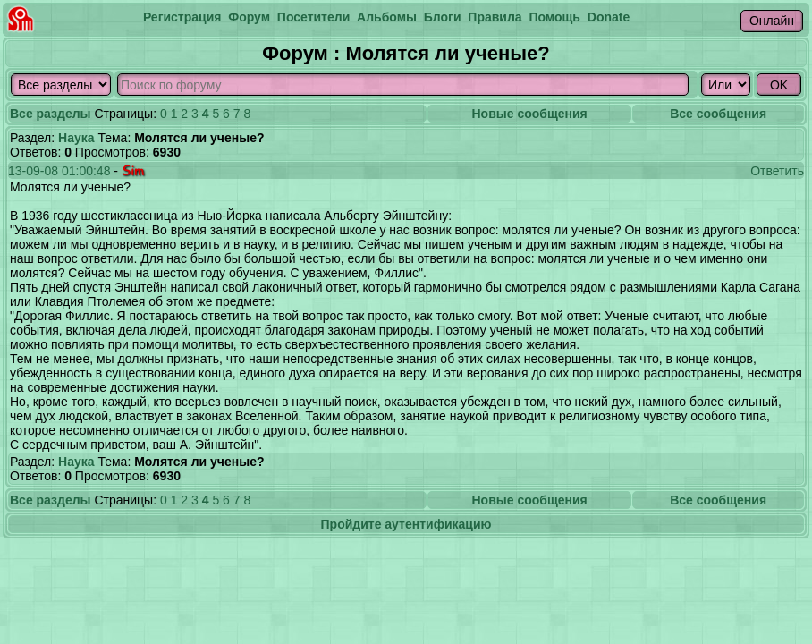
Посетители (313, 17)
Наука (76, 138)
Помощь (554, 17)
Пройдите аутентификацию (406, 524)
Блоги (443, 17)
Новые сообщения (529, 114)
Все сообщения (718, 114)
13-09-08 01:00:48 (59, 171)
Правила (495, 17)
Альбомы (387, 17)
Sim (133, 170)
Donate (609, 17)
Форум (249, 17)
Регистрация (182, 17)
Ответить (777, 171)
